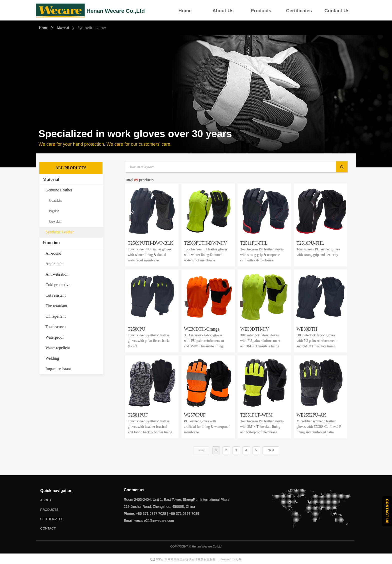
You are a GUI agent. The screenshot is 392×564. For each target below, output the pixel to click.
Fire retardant (56, 306)
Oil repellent (55, 316)
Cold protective (58, 285)
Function (51, 243)
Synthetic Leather (60, 232)
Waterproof (54, 337)
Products (261, 11)
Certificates (299, 11)
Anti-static (54, 264)
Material (63, 28)
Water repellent (58, 348)
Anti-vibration (57, 274)
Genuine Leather (59, 190)
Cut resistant (55, 295)
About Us (223, 11)
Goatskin (55, 201)
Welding (52, 358)
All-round (53, 253)
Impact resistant (58, 369)
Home (185, 11)
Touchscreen (56, 327)
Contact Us (337, 11)
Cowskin (55, 222)
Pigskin (54, 211)
